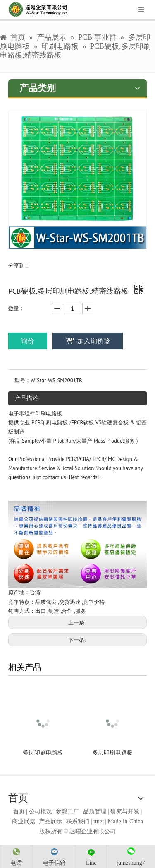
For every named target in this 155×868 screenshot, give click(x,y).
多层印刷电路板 (43, 753)
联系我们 (78, 821)
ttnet (99, 821)
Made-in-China (126, 821)
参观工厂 (67, 811)
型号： (23, 380)
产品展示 (50, 821)
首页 (19, 811)
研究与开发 (125, 811)
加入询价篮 (94, 341)
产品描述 (26, 398)
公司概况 (41, 811)
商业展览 (24, 821)
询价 (28, 341)
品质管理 (95, 811)
